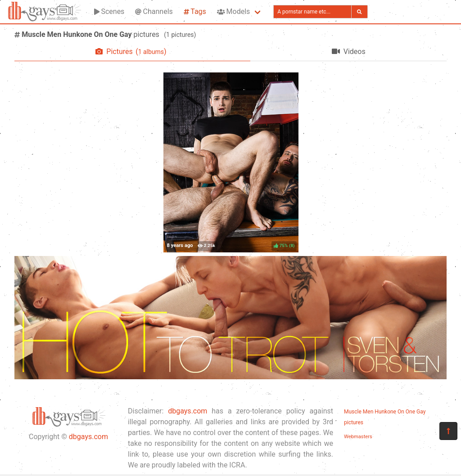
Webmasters (358, 437)
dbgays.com (88, 437)
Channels (154, 11)
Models (233, 11)
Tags (195, 11)
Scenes (109, 11)
